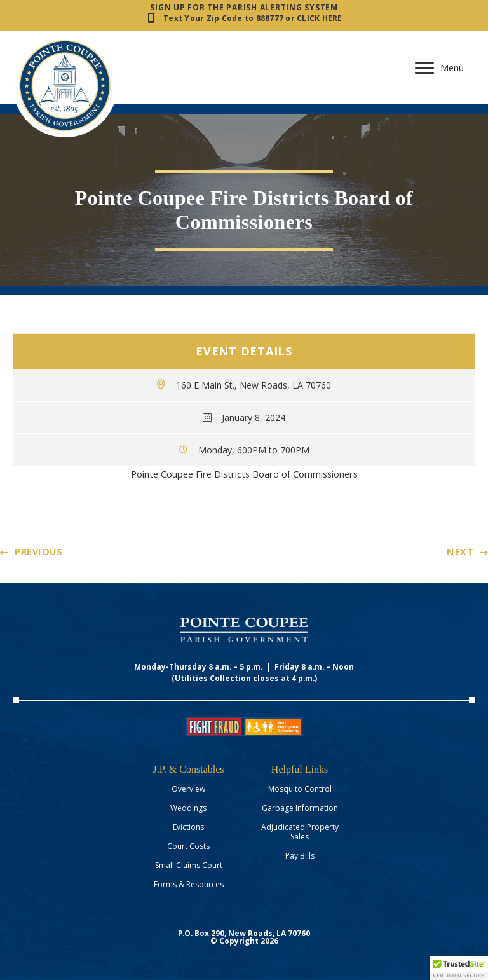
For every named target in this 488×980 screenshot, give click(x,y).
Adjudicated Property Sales (300, 832)
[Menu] (439, 68)
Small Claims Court (189, 865)
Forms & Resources (189, 884)
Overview (188, 789)
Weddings (188, 808)
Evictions (188, 827)
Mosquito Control (300, 789)
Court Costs (188, 846)
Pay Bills (300, 856)
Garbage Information (300, 808)
